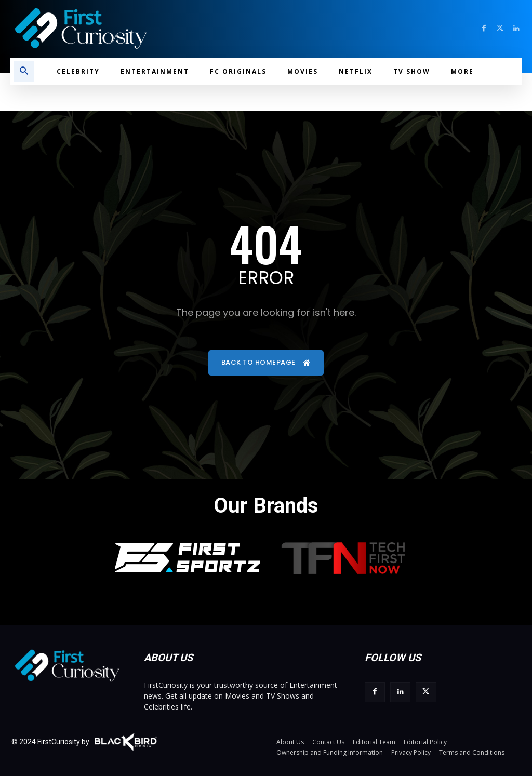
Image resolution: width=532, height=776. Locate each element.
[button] (24, 72)
